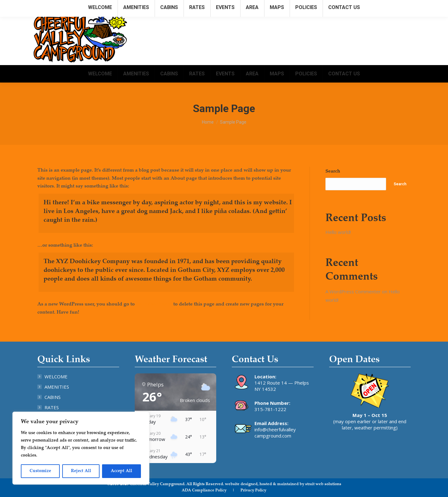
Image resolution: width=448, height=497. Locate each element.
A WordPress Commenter (353, 291)
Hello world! (338, 232)
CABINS (53, 397)
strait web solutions (323, 484)
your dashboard (154, 304)
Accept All (121, 471)
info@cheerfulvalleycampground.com (374, 6)
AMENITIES (57, 387)
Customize (40, 471)
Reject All (81, 471)
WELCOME (56, 376)
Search (333, 171)
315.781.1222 (316, 6)
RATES (52, 407)
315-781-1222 (270, 409)
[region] (81, 448)
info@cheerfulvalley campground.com (275, 433)
